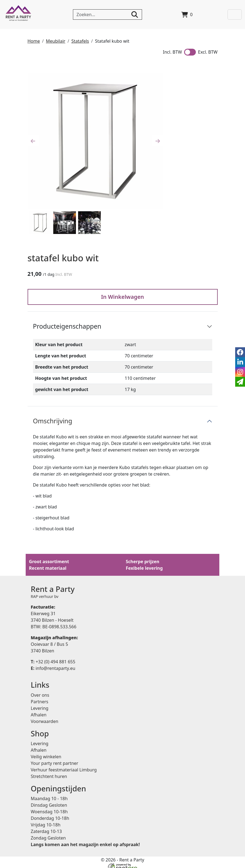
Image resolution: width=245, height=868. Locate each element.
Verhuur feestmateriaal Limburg (64, 766)
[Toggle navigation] (235, 15)
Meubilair (56, 41)
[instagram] (240, 372)
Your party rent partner (55, 759)
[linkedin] (240, 362)
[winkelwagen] (187, 15)
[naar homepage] (18, 15)
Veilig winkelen (46, 753)
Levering (40, 703)
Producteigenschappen (67, 320)
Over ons (40, 690)
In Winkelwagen (123, 291)
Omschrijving (53, 415)
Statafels (80, 41)
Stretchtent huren (49, 772)
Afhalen (39, 710)
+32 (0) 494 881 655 (53, 656)
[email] (240, 382)
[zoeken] (135, 15)
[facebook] (240, 352)
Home (34, 41)
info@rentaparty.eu (53, 663)
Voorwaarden (45, 716)
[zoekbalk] (108, 15)
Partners (40, 697)
